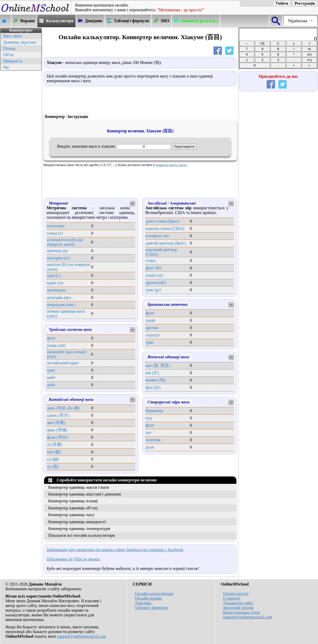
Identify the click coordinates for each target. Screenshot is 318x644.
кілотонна (56, 226)
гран (51, 370)
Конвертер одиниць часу (71, 515)
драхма (152, 328)
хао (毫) (54, 452)
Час (6, 67)
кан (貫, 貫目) (158, 365)
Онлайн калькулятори (154, 594)
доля (149, 447)
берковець (154, 411)
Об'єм (8, 55)
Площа (9, 48)
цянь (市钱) (57, 430)
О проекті (231, 598)
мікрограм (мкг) (61, 305)
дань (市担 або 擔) (63, 408)
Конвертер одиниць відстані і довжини (85, 494)
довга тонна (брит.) (162, 221)
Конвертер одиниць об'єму (73, 508)
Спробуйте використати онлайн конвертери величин (102, 480)
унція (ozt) (56, 345)
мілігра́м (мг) (59, 298)
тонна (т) (55, 233)
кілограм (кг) (59, 258)
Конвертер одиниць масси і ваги (79, 487)
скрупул (153, 335)
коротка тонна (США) (165, 228)
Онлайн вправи (148, 598)
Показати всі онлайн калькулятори (82, 535)
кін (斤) (152, 373)
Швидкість (13, 61)
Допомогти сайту (238, 603)
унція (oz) (154, 275)
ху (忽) (53, 466)
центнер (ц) (57, 251)
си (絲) (53, 459)
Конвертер (55, 117)
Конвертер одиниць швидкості (77, 522)
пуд (149, 418)
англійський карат (63, 363)
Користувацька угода (241, 612)
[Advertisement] (21, 150)
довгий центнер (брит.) (166, 243)
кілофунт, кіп (157, 236)
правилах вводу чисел (171, 165)
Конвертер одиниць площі (73, 501)
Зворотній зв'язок (238, 608)
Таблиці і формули (151, 608)
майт (51, 377)
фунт (51, 338)
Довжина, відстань (20, 42)
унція (150, 320)
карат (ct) (55, 283)
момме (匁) (155, 380)
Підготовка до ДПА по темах (73, 559)
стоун (150, 261)
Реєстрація (305, 3)
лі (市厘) (55, 445)
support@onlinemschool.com (81, 636)
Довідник (143, 603)
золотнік (153, 440)
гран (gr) (153, 290)
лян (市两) (56, 423)
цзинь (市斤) (58, 415)
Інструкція (78, 117)
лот (148, 433)
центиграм (56, 290)
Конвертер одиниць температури (79, 529)
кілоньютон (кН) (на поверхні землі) (65, 242)
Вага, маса (12, 36)
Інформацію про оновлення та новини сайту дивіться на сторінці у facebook (115, 550)
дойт (51, 385)
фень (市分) (57, 437)
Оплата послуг (236, 594)
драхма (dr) (155, 282)
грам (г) (54, 275)
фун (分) (153, 387)
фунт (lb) (153, 268)
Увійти (282, 3)
